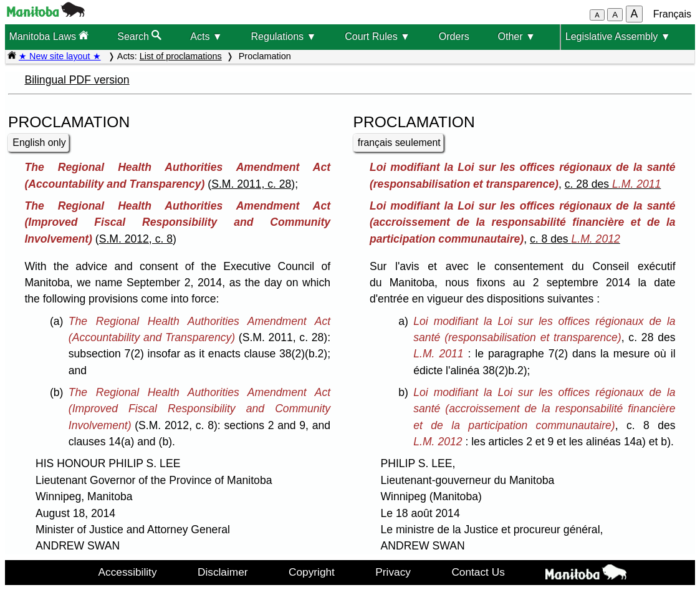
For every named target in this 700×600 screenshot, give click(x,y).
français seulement (399, 143)
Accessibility (128, 572)
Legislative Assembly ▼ (618, 36)
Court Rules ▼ (377, 36)
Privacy (393, 572)
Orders (454, 36)
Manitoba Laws (49, 36)
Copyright (312, 572)
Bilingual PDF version (77, 80)
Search (139, 36)
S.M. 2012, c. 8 (136, 239)
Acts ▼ (206, 36)
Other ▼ (517, 36)
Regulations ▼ (284, 36)
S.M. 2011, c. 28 (251, 184)
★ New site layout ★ (60, 56)
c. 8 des (575, 239)
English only (39, 143)
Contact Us (478, 572)
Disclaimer (223, 572)
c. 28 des (613, 184)
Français (672, 14)
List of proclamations (181, 56)
